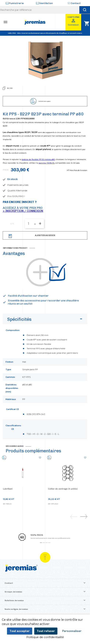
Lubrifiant (8, 489)
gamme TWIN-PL (47, 163)
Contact (76, 3)
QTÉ (12, 224)
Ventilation (46, 3)
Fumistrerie (16, 3)
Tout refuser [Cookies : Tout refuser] (46, 631)
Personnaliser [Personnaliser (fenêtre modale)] (72, 631)
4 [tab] (49, 543)
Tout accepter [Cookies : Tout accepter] (20, 631)
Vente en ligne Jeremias (16, 609)
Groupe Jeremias (13, 592)
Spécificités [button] (45, 320)
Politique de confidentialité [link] (45, 637)
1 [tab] (41, 543)
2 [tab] (44, 543)
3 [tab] (46, 543)
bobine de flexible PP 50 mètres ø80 (38, 159)
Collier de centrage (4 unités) (63, 489)
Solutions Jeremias (14, 601)
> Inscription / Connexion (23, 211)
